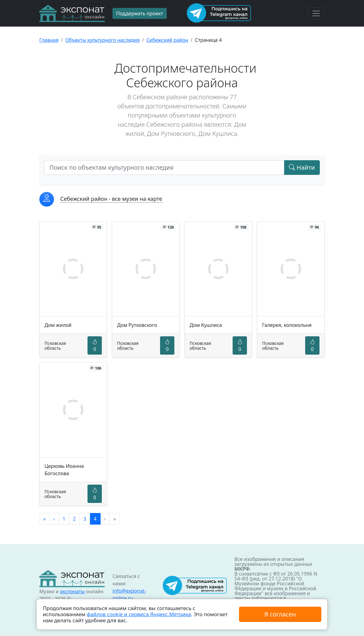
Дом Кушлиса (206, 325)
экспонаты (72, 591)
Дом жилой (58, 325)
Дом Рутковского (137, 325)
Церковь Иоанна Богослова (64, 470)
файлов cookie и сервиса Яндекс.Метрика (139, 614)
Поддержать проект (140, 13)
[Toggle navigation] (316, 13)
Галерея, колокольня (287, 325)
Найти (302, 167)
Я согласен (280, 614)
